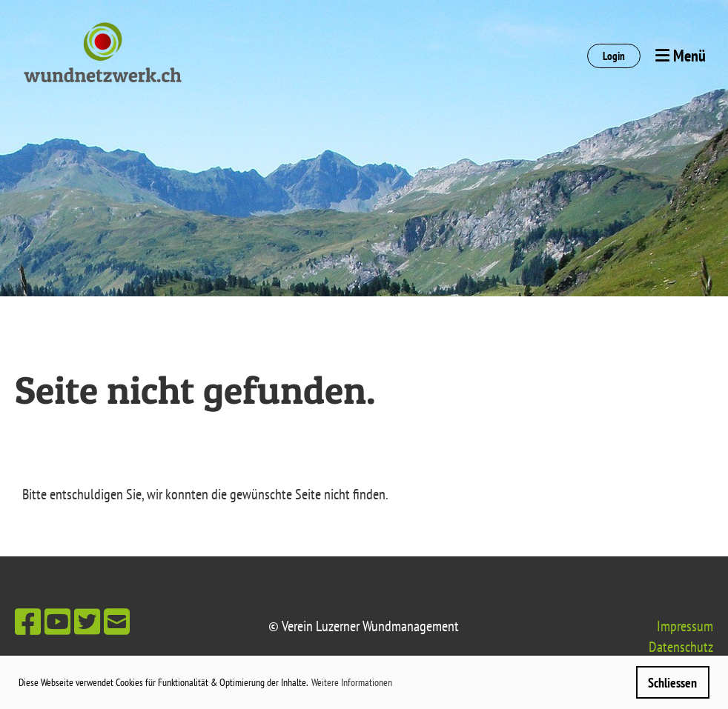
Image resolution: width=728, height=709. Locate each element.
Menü (681, 56)
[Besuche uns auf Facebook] (28, 622)
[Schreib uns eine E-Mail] (117, 622)
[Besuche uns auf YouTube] (57, 622)
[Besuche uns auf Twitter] (87, 622)
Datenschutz (681, 647)
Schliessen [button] (672, 683)
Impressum (685, 626)
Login (614, 56)
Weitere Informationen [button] (352, 682)
